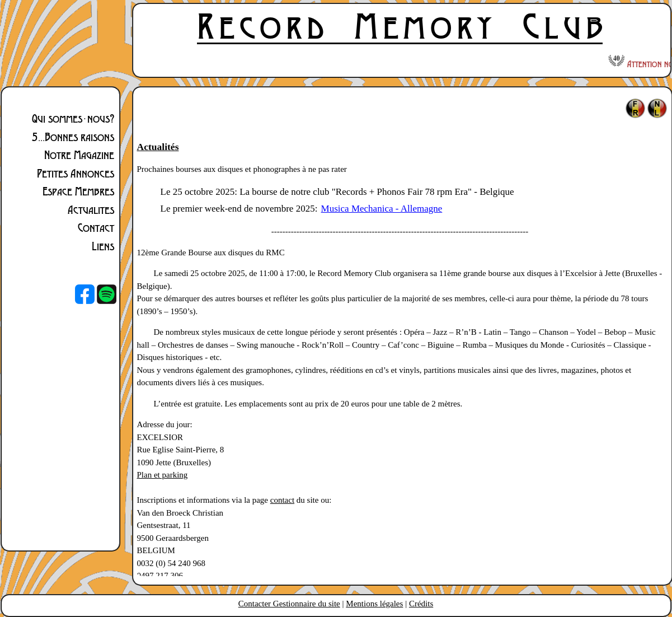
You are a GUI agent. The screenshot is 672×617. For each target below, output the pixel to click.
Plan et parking (163, 475)
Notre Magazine (79, 155)
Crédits (421, 604)
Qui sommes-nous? (73, 118)
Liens (103, 246)
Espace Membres (78, 191)
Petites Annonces (76, 173)
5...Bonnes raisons (73, 137)
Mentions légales (374, 604)
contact (282, 500)
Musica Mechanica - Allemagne (382, 209)
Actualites (91, 209)
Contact (96, 227)
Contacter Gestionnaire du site (289, 604)
